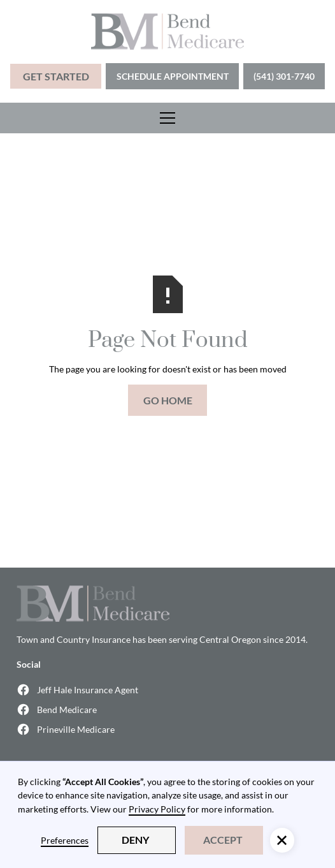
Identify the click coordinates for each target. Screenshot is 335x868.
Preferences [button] (65, 840)
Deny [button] (135, 840)
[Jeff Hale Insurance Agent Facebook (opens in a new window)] (167, 690)
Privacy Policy (157, 809)
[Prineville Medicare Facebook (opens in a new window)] (167, 729)
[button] (167, 118)
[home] (167, 32)
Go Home (168, 400)
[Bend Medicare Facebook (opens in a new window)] (167, 710)
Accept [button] (223, 840)
